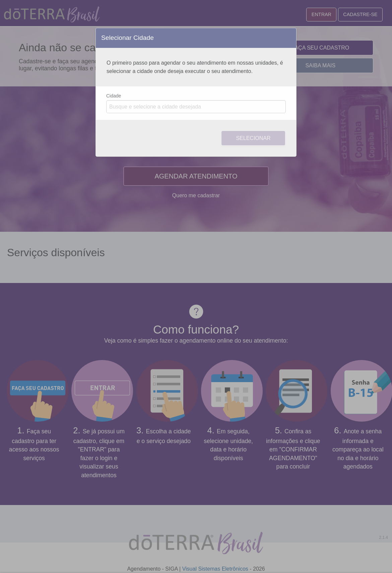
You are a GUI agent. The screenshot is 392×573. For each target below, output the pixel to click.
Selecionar (253, 138)
